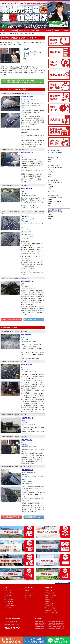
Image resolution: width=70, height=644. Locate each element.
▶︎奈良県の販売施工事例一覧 (11, 517)
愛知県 (46, 625)
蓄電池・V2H (49, 597)
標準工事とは (31, 31)
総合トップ (4, 31)
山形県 (49, 622)
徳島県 (60, 627)
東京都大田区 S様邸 (54, 180)
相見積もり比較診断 (51, 595)
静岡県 (43, 625)
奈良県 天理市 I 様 (26, 335)
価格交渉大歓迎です (9, 606)
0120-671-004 (12, 628)
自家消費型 (48, 599)
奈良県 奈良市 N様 (27, 365)
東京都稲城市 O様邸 (54, 195)
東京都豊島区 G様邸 (54, 151)
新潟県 (50, 623)
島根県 (47, 627)
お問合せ (66, 31)
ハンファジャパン (29, 593)
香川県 (63, 627)
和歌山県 (40, 627)
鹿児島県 (62, 628)
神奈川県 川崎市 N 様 (27, 153)
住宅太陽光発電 (13, 31)
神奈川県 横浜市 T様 (27, 97)
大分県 (55, 628)
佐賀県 (46, 628)
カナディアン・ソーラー (31, 595)
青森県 (37, 622)
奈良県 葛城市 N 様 (27, 418)
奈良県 (37, 627)
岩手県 (40, 622)
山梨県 (63, 623)
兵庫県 (62, 625)
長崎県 (49, 628)
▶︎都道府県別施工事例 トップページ (34, 517)
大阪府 (59, 625)
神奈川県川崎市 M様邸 (54, 210)
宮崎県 (59, 628)
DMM (26, 597)
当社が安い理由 (8, 593)
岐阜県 (40, 625)
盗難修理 (48, 602)
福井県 (60, 623)
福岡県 (43, 628)
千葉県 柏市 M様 (25, 216)
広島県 (53, 627)
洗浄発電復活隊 (50, 606)
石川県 (56, 623)
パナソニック (28, 599)
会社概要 (57, 31)
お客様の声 (48, 31)
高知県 (40, 628)
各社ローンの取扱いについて (11, 599)
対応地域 (38, 618)
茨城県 (55, 622)
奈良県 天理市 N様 (26, 440)
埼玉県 (37, 623)
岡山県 (50, 627)
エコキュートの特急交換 (52, 612)
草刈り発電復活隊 (50, 608)
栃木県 (59, 622)
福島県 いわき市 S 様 (27, 281)
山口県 (56, 627)
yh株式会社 (48, 591)
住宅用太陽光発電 (49, 593)
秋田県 (46, 622)
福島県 (52, 622)
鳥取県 (44, 627)
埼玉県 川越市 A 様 (26, 188)
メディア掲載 (8, 608)
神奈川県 (46, 623)
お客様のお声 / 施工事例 (15, 34)
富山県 (53, 623)
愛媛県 (37, 628)
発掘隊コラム (39, 31)
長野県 (37, 625)
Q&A (6, 597)
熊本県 (52, 628)
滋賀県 (52, 625)
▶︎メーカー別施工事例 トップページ (34, 320)
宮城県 (43, 622)
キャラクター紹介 (9, 604)
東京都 (43, 623)
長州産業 (27, 591)
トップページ (4, 34)
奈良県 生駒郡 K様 (27, 470)
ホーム (7, 588)
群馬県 (62, 622)
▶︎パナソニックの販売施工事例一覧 (11, 320)
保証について (22, 31)
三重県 (49, 625)
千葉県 (40, 623)
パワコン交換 (49, 604)
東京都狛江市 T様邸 (54, 166)
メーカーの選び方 (9, 602)
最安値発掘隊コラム (51, 610)
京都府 (55, 625)
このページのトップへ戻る (63, 583)
